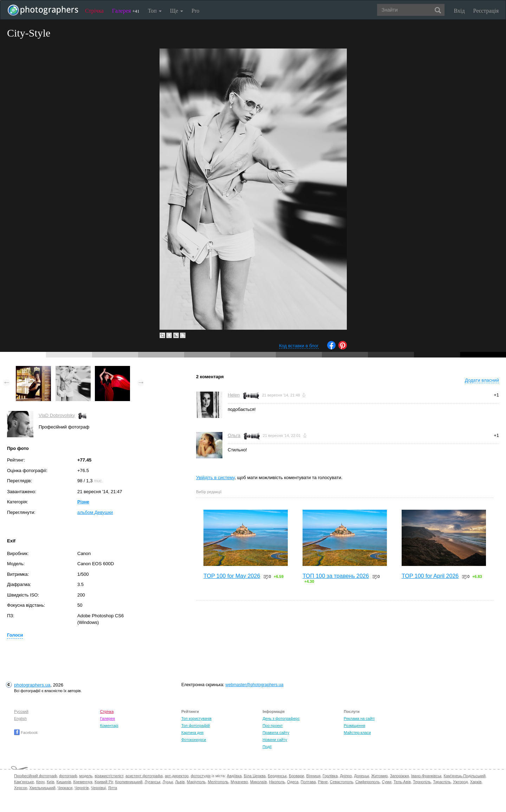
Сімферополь (367, 782)
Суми (387, 782)
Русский (21, 711)
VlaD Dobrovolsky (57, 415)
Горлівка (330, 776)
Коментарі (109, 726)
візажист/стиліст (109, 776)
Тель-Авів (402, 782)
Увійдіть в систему (215, 478)
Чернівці (99, 788)
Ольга (234, 435)
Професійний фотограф (35, 776)
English (20, 718)
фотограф (68, 776)
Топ (155, 11)
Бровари (297, 776)
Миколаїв (259, 782)
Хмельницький (43, 788)
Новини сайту (275, 740)
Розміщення (354, 726)
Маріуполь (196, 782)
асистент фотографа (144, 776)
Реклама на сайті (359, 718)
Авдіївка (234, 776)
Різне (83, 502)
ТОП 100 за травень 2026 (336, 576)
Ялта (113, 788)
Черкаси (65, 788)
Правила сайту (276, 733)
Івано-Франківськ (426, 776)
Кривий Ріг (104, 782)
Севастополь (342, 782)
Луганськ (153, 782)
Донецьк (361, 776)
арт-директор (177, 776)
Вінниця (313, 776)
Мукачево (239, 782)
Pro (195, 11)
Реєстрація (486, 11)
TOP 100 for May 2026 (232, 576)
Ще (177, 11)
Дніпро (346, 776)
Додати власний (482, 380)
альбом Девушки (95, 512)
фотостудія (201, 776)
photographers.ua (32, 685)
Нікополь (277, 782)
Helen (234, 395)
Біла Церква (255, 776)
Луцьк (168, 782)
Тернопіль (422, 782)
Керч (40, 782)
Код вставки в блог (299, 346)
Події (267, 747)
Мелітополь (218, 782)
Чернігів (82, 788)
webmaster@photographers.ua (255, 685)
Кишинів (64, 782)
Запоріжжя (400, 776)
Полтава (308, 782)
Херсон (21, 788)
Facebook (26, 733)
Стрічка (94, 11)
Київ (50, 782)
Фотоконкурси (194, 740)
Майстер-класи (357, 733)
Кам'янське (24, 782)
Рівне (323, 782)
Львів (180, 782)
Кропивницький (129, 782)
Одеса (293, 782)
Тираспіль (442, 782)
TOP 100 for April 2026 (430, 576)
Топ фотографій (196, 726)
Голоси (15, 635)
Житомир (379, 776)
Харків (476, 782)
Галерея (126, 11)
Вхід (459, 11)
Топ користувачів (196, 718)
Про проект (273, 726)
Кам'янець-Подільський (464, 776)
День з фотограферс (281, 718)
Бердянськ (277, 776)
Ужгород (460, 782)
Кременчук (83, 782)
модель (86, 776)
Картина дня (192, 733)
